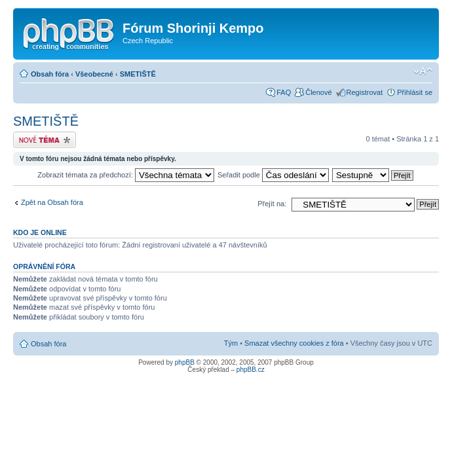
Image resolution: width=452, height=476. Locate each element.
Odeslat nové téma (45, 140)
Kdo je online (40, 232)
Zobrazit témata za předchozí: (126, 175)
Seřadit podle (273, 175)
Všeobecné (94, 74)
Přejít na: (272, 204)
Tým (231, 343)
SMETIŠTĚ (138, 74)
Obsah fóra (50, 74)
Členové (318, 92)
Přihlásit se (415, 92)
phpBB (185, 362)
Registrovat (365, 92)
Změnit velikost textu (423, 71)
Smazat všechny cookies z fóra (294, 343)
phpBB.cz (251, 370)
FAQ (284, 92)
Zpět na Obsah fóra (52, 202)
